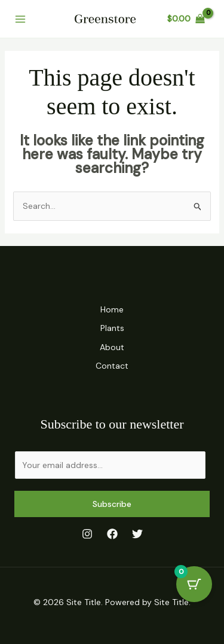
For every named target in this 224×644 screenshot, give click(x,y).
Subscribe (112, 504)
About (112, 347)
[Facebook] (112, 534)
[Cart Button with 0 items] (194, 584)
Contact (112, 366)
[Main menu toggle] (20, 19)
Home (112, 309)
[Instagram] (87, 534)
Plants (112, 328)
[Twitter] (137, 534)
